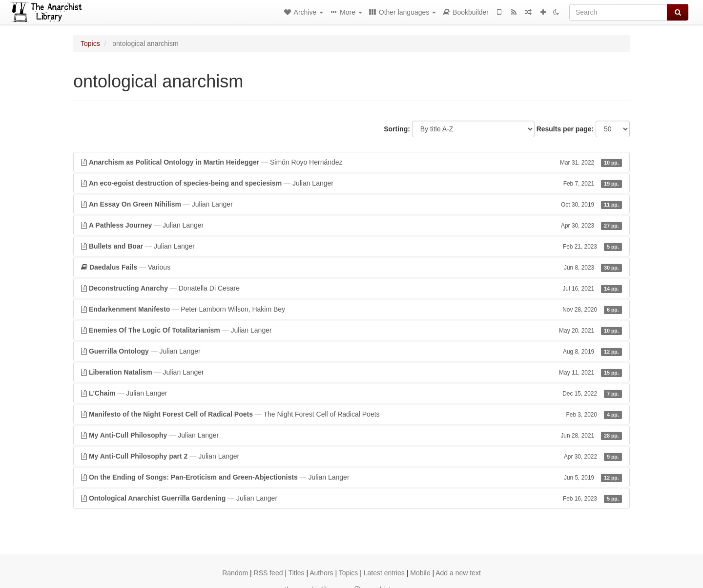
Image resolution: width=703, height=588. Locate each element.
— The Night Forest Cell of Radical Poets (351, 414)
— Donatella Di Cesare (351, 288)
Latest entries (384, 573)
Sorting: (397, 129)
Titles (297, 573)
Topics (90, 43)
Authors (321, 573)
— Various (351, 267)
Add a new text (458, 573)
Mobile (420, 573)
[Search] (618, 12)
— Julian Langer (351, 183)
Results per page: (565, 129)
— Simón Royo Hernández (351, 162)
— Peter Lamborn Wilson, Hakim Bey (351, 309)
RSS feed (269, 573)
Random (235, 573)
